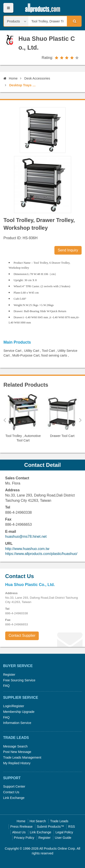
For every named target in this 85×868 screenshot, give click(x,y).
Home (10, 78)
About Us (19, 832)
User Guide (63, 838)
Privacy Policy (24, 838)
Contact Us (11, 792)
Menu (8, 8)
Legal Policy (64, 832)
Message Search (15, 746)
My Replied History (17, 763)
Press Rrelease (21, 827)
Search (74, 21)
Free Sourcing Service (19, 680)
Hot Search (38, 821)
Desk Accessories (37, 78)
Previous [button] (5, 420)
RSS (72, 827)
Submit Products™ (50, 827)
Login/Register (14, 706)
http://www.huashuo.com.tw (27, 549)
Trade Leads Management (22, 757)
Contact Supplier (22, 635)
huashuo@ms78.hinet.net (26, 536)
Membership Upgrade (19, 712)
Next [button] (80, 420)
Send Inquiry (68, 250)
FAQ (6, 686)
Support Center (14, 786)
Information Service (17, 723)
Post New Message (17, 752)
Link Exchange (14, 798)
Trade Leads (59, 821)
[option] (23, 420)
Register (9, 675)
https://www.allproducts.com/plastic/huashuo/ (41, 554)
